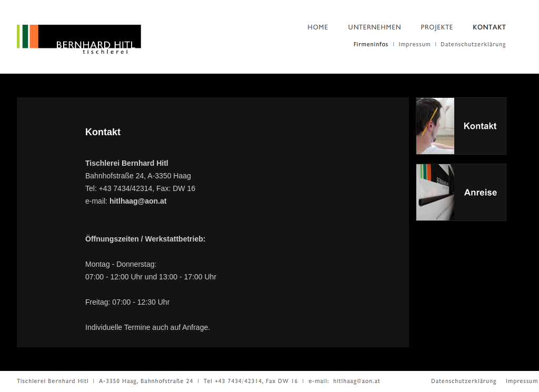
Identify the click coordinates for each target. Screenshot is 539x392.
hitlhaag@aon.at (138, 201)
